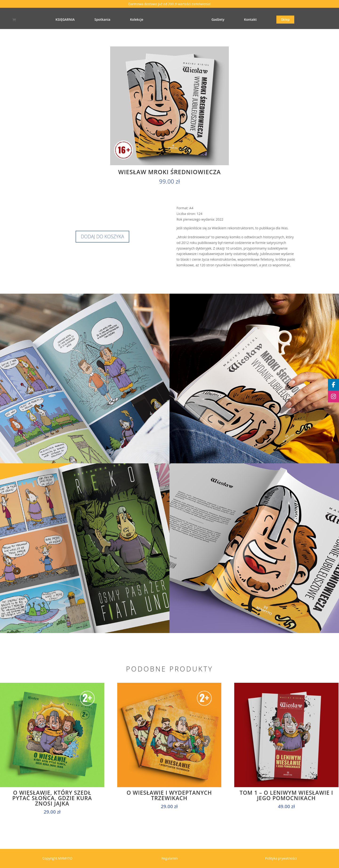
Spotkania (93, 20)
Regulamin (169, 858)
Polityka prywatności (281, 858)
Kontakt (260, 20)
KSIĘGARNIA (55, 20)
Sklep (295, 19)
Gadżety (228, 20)
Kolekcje (127, 20)
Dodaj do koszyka (102, 237)
